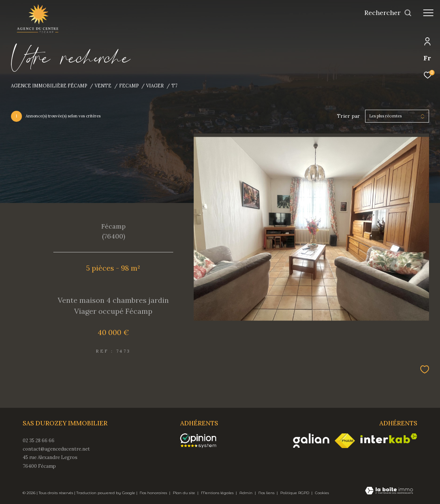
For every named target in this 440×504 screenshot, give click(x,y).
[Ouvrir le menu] (428, 13)
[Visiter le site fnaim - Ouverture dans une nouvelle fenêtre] (345, 441)
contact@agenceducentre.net (56, 449)
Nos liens (267, 493)
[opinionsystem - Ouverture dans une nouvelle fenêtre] (202, 441)
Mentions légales (218, 493)
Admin (246, 493)
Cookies (322, 493)
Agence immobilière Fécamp (49, 86)
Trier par (348, 116)
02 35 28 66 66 (39, 441)
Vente (103, 86)
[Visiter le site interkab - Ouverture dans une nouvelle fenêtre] (389, 438)
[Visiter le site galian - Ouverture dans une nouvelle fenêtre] (311, 441)
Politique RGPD (295, 493)
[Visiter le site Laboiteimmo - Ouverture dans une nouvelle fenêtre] (389, 491)
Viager (155, 86)
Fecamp (129, 86)
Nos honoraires (154, 493)
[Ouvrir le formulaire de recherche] (388, 13)
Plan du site (185, 493)
